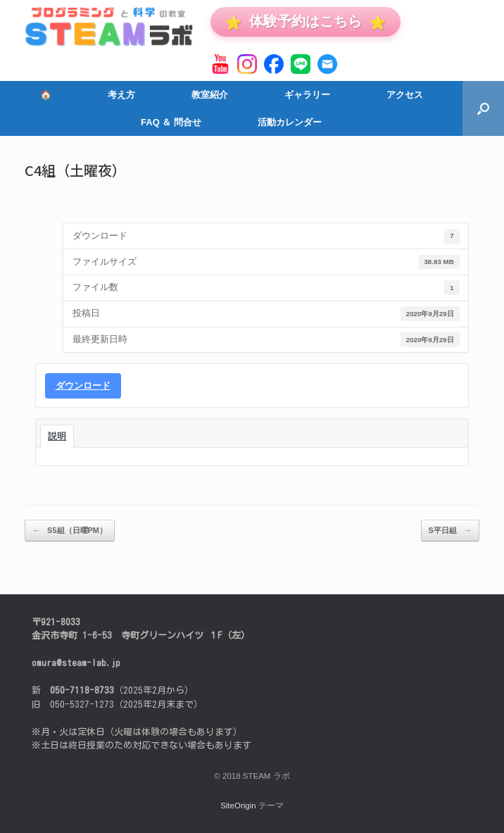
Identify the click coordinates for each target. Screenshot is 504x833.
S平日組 (450, 531)
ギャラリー (307, 95)
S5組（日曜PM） (70, 531)
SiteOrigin (238, 806)
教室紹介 (210, 95)
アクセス (405, 95)
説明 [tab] (57, 436)
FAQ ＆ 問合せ (171, 122)
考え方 (121, 95)
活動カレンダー (290, 122)
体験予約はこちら (305, 21)
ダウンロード (83, 386)
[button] (483, 108)
